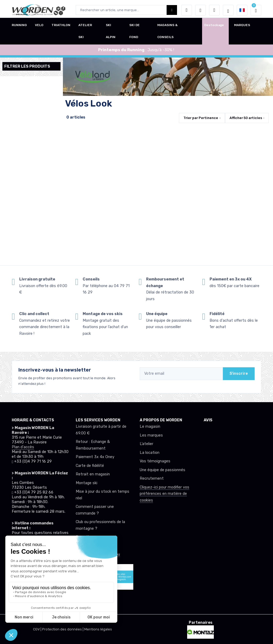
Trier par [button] (201, 118)
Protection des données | (63, 629)
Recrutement (152, 478)
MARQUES (242, 27)
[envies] (200, 10)
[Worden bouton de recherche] (172, 10)
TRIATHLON (61, 27)
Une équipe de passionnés (162, 470)
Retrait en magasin (93, 474)
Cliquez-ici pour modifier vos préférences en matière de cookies (164, 494)
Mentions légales (98, 629)
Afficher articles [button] (246, 118)
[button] (187, 10)
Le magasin (150, 427)
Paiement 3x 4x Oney (95, 457)
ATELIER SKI (85, 33)
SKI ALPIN (111, 33)
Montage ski (87, 483)
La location (150, 453)
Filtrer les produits (27, 66)
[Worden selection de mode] (228, 10)
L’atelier (146, 444)
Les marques (151, 435)
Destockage (214, 27)
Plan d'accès (23, 447)
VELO (39, 27)
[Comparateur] (214, 10)
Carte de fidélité (90, 466)
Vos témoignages (155, 461)
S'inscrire (239, 374)
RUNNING (19, 27)
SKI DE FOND (135, 33)
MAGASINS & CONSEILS (167, 33)
